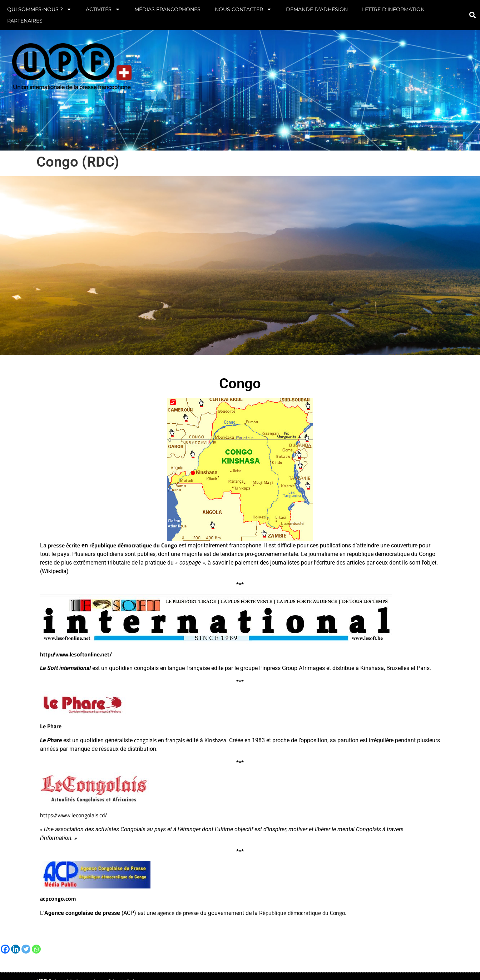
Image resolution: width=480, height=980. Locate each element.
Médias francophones (167, 9)
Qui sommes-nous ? (39, 9)
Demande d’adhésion (317, 9)
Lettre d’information (393, 9)
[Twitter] (26, 949)
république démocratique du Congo (133, 545)
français (175, 740)
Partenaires (25, 21)
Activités (103, 9)
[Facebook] (5, 949)
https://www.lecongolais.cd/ (74, 815)
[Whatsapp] (36, 949)
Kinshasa (215, 740)
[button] (473, 15)
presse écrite (64, 545)
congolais (145, 740)
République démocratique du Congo (302, 913)
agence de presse (178, 913)
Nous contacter (243, 9)
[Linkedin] (16, 949)
